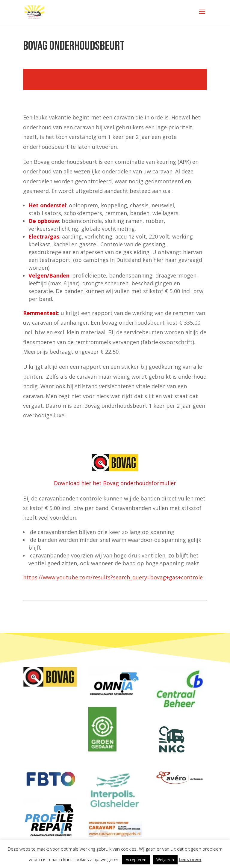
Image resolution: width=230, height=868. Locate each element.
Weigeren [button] (165, 860)
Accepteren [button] (136, 860)
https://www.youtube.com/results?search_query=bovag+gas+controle (113, 577)
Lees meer (190, 859)
